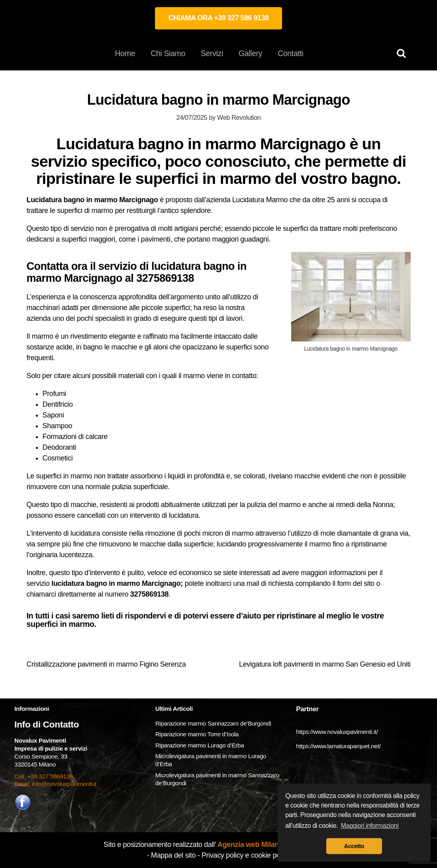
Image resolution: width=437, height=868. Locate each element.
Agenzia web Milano (250, 845)
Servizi (212, 53)
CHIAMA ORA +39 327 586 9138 (219, 18)
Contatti (290, 53)
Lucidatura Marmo (260, 200)
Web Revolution (239, 117)
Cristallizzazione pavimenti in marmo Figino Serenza (106, 664)
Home (125, 53)
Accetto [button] (354, 846)
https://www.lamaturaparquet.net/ (338, 746)
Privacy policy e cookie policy (246, 855)
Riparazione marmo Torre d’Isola (197, 734)
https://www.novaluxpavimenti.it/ (337, 732)
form (345, 583)
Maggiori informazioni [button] (370, 826)
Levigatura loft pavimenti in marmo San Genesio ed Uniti (325, 664)
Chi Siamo (168, 53)
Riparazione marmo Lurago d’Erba (200, 745)
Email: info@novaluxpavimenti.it (55, 784)
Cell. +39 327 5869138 (44, 776)
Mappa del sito (173, 855)
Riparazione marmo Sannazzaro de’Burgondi (213, 723)
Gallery (250, 53)
